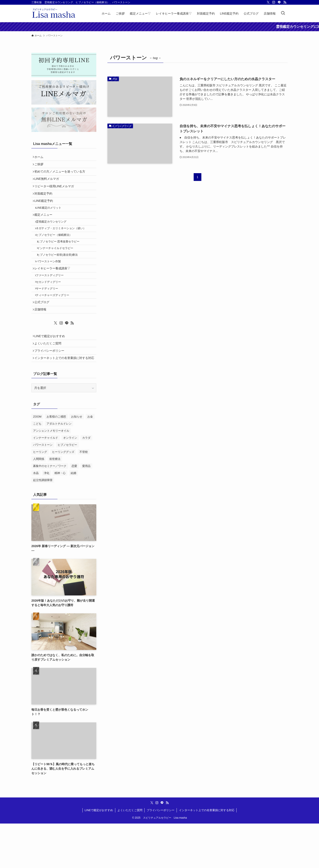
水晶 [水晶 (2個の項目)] (36, 517)
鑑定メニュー (45, 228)
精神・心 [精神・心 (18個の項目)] (60, 517)
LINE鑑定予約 (45, 211)
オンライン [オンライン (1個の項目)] (70, 482)
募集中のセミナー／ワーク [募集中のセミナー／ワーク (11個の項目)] (50, 510)
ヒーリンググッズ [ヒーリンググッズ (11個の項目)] (63, 496)
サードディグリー (49, 317)
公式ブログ (43, 334)
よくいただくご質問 (49, 380)
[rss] (285, 2)
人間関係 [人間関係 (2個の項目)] (39, 503)
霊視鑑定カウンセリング (53, 236)
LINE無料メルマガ (48, 184)
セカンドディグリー (51, 309)
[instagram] (274, 2)
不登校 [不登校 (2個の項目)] (84, 496)
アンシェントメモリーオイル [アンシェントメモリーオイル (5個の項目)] (51, 475)
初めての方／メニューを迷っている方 (61, 175)
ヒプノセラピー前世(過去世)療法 (60, 276)
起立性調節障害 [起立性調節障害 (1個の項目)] (43, 525)
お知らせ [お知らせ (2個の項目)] (77, 461)
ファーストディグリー (52, 301)
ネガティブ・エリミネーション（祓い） (63, 244)
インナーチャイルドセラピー (58, 268)
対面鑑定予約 (45, 202)
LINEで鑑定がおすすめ (51, 371)
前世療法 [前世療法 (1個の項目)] (55, 503)
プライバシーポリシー (51, 389)
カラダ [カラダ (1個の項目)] (86, 482)
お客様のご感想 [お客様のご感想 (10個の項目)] (56, 461)
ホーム (40, 158)
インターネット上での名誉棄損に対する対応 (64, 400)
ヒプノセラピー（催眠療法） (56, 252)
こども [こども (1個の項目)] (37, 468)
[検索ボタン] (283, 13)
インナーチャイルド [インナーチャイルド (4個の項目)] (46, 482)
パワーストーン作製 (51, 284)
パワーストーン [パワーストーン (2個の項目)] (43, 489)
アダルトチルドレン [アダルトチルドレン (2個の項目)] (59, 468)
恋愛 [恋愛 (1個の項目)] (74, 510)
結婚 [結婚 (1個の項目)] (73, 517)
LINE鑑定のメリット (51, 219)
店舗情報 (42, 343)
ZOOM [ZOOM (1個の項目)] (37, 461)
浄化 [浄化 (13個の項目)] (47, 517)
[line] (279, 2)
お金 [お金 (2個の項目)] (90, 461)
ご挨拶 (40, 167)
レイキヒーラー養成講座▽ (54, 293)
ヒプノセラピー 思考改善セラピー (61, 260)
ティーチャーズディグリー (55, 325)
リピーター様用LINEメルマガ (56, 193)
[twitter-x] (268, 2)
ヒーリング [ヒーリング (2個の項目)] (40, 496)
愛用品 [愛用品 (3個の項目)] (86, 510)
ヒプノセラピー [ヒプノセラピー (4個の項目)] (67, 489)
